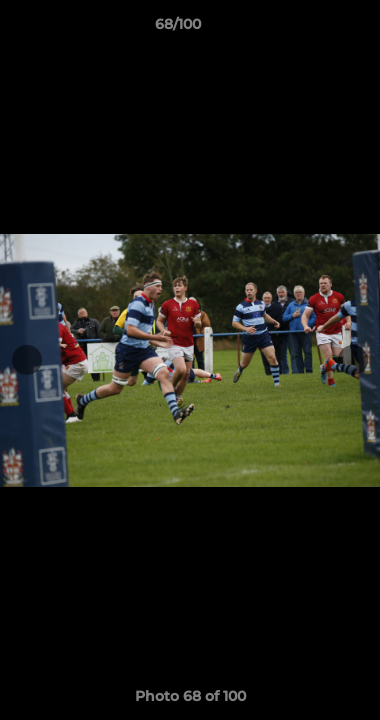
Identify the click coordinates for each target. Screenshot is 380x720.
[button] (308, 29)
